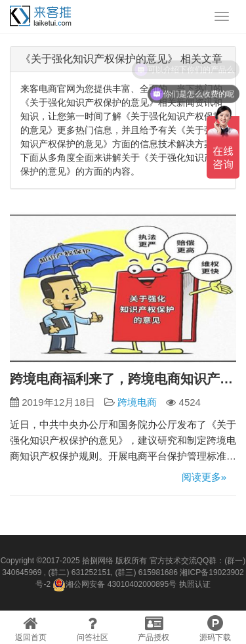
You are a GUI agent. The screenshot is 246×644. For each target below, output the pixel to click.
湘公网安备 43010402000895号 (114, 585)
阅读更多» (204, 477)
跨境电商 (137, 402)
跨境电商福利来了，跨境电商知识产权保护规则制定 (123, 379)
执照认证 (195, 584)
